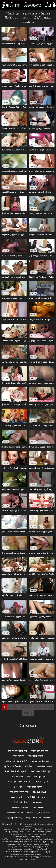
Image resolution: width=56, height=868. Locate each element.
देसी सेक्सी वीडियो (35, 787)
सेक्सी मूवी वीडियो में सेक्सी (19, 782)
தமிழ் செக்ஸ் (43, 813)
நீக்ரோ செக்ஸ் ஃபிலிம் (18, 857)
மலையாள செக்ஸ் (15, 813)
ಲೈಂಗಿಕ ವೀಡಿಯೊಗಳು (12, 766)
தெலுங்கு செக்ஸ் (45, 766)
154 (26, 713)
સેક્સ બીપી (18, 787)
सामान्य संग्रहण (41, 782)
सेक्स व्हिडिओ (18, 756)
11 (51, 707)
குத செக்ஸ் (37, 802)
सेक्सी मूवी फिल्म (21, 802)
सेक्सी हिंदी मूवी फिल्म (36, 797)
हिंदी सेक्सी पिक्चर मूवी (19, 792)
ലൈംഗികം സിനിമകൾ (20, 807)
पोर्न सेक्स (29, 766)
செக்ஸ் (30, 813)
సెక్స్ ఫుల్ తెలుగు (40, 792)
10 (45, 707)
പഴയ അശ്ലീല (39, 807)
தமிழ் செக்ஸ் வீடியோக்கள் (38, 818)
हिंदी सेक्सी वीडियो (36, 756)
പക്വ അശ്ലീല (17, 777)
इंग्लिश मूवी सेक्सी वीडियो (17, 761)
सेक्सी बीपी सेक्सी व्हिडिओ (16, 771)
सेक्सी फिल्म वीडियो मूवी (41, 771)
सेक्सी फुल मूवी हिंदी (40, 751)
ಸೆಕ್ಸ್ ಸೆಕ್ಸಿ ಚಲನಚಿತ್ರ (14, 818)
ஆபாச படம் (17, 797)
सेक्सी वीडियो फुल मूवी (36, 777)
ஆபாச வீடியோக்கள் (41, 761)
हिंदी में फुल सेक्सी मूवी (17, 751)
